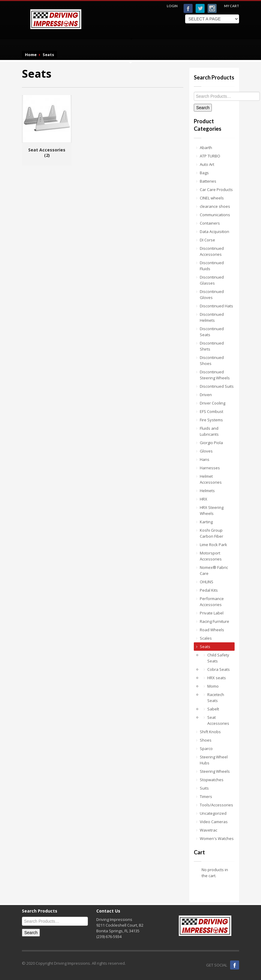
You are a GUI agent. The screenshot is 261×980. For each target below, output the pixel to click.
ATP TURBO (210, 156)
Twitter (200, 8)
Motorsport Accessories (211, 556)
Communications (215, 215)
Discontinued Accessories (212, 251)
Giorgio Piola (211, 443)
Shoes (206, 740)
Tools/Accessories (216, 805)
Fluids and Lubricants (209, 431)
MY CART (232, 6)
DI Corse (207, 240)
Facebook (188, 8)
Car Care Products (216, 190)
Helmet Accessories (211, 479)
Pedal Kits (209, 590)
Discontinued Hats (216, 306)
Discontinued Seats (212, 332)
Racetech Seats (216, 698)
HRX (204, 499)
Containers (210, 223)
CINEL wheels (212, 198)
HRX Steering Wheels (212, 510)
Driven (206, 395)
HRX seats (217, 678)
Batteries (208, 181)
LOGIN (172, 6)
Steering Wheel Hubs (214, 760)
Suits (204, 788)
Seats (205, 647)
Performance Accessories (212, 602)
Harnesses (210, 468)
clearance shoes (215, 206)
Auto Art (207, 164)
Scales (206, 638)
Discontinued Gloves (212, 294)
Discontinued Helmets (212, 317)
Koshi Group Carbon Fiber (211, 533)
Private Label (212, 613)
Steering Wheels (215, 771)
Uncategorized (213, 813)
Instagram (212, 8)
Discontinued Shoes (212, 360)
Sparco (206, 748)
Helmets (207, 491)
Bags (204, 173)
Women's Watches (217, 838)
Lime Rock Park (213, 545)
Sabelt (213, 709)
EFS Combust (211, 411)
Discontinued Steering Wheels (215, 375)
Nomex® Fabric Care (214, 570)
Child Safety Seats (218, 658)
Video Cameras (214, 822)
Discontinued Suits (217, 386)
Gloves (206, 451)
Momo (213, 686)
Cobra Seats (219, 669)
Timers (206, 796)
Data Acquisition (214, 232)
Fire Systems (211, 420)
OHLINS (207, 582)
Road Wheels (212, 630)
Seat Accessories (218, 720)
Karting (206, 522)
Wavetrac (208, 830)
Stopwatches (212, 780)
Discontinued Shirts (212, 346)
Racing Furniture (214, 621)
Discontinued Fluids (212, 266)
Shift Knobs (210, 732)
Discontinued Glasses (212, 280)
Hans (205, 459)
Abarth (206, 148)
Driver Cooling (213, 403)
